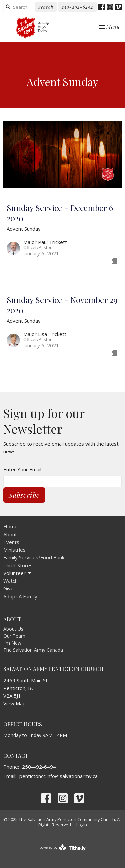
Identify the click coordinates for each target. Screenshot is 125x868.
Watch (10, 581)
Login (82, 825)
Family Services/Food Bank (34, 557)
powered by (63, 848)
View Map (14, 703)
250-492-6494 (77, 7)
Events (11, 542)
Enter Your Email (22, 469)
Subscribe (24, 495)
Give (8, 588)
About (10, 534)
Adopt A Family (20, 596)
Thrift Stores (18, 565)
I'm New (12, 643)
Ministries (14, 550)
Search (46, 7)
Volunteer (18, 573)
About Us (13, 629)
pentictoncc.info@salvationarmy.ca (58, 776)
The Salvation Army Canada (33, 650)
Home (10, 526)
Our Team (14, 636)
